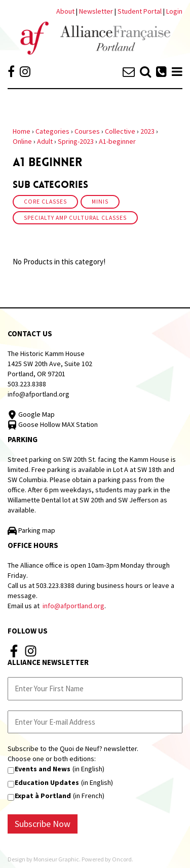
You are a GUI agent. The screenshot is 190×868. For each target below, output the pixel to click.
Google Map (31, 414)
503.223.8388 (27, 384)
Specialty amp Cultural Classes (75, 218)
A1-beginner (117, 141)
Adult (45, 141)
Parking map (31, 530)
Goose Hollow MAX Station (53, 424)
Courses (87, 131)
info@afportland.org (39, 394)
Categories (52, 131)
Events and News (43, 769)
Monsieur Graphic (56, 859)
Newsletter (97, 11)
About (65, 11)
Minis (100, 202)
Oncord (122, 859)
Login (174, 11)
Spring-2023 (76, 141)
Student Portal (140, 11)
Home (22, 131)
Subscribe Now (43, 824)
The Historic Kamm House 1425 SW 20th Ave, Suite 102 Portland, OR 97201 (50, 364)
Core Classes (45, 202)
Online (22, 141)
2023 (147, 131)
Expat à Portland (43, 796)
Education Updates (47, 782)
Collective (120, 131)
